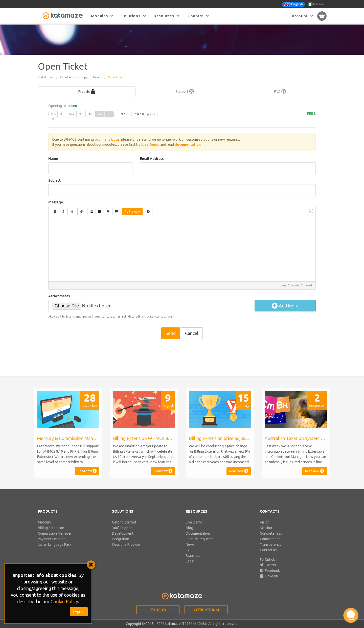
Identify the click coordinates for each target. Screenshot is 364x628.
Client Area (68, 83)
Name (53, 164)
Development (123, 539)
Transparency (271, 550)
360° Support (122, 534)
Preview (132, 217)
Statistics (193, 561)
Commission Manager (55, 539)
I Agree (79, 612)
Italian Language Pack (55, 550)
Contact (198, 16)
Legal (190, 567)
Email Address (152, 164)
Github (268, 565)
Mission (266, 534)
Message (56, 208)
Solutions (134, 16)
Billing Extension (51, 534)
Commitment (270, 545)
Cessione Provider (126, 550)
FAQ (280, 97)
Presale (87, 97)
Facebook (270, 576)
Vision (265, 528)
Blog (189, 534)
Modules (102, 16)
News (190, 550)
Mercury (44, 528)
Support (185, 97)
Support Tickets (92, 83)
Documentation (198, 539)
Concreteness (271, 539)
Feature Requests (200, 545)
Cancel (192, 339)
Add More (285, 311)
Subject (54, 186)
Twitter (268, 571)
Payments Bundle (52, 545)
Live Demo (194, 528)
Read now (87, 477)
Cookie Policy (64, 601)
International (206, 616)
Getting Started (124, 528)
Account (303, 16)
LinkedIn (269, 582)
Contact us (268, 556)
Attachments (59, 302)
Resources (167, 16)
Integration (121, 545)
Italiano (316, 4)
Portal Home (46, 83)
